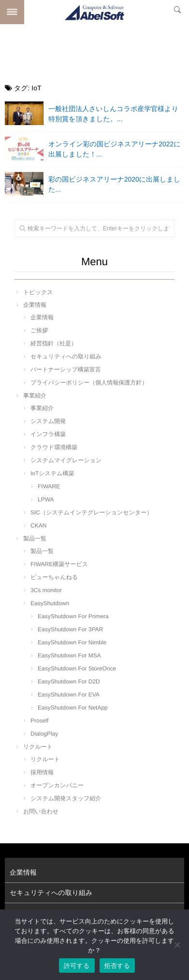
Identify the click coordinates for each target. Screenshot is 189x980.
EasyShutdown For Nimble (72, 642)
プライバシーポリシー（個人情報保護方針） (89, 383)
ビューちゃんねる (54, 577)
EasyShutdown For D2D (69, 682)
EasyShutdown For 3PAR (70, 629)
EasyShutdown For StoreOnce (77, 668)
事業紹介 (35, 396)
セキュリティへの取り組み (66, 356)
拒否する (117, 966)
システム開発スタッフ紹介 (66, 798)
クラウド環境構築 (54, 447)
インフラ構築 (48, 434)
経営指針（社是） (54, 343)
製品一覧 (35, 539)
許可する (77, 966)
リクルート (38, 747)
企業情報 (35, 305)
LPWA (46, 499)
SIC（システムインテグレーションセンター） (91, 512)
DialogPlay (44, 734)
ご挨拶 (39, 330)
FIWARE (49, 486)
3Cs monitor (46, 590)
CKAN (38, 526)
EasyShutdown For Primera (73, 616)
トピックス (38, 292)
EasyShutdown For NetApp (73, 708)
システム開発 (48, 421)
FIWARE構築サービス (59, 564)
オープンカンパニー (57, 785)
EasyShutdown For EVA (69, 695)
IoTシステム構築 (52, 473)
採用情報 (42, 772)
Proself (39, 721)
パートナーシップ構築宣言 (66, 369)
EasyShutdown (50, 603)
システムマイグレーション (66, 460)
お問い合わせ (41, 811)
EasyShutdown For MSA (69, 655)
